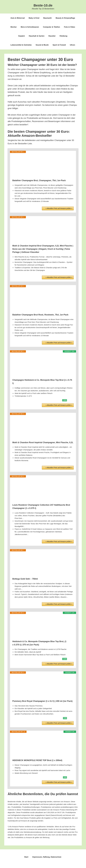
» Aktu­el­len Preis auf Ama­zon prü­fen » (59, 208)
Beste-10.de (43, 5)
